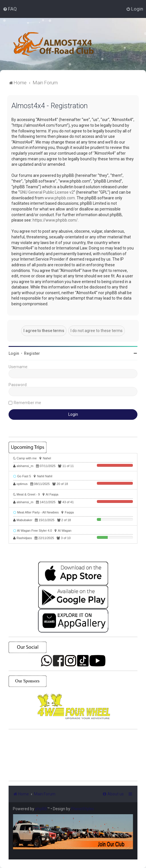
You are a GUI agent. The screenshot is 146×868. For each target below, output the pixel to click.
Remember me (27, 403)
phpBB (41, 809)
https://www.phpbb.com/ (55, 220)
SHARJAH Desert (73, 755)
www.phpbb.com (60, 198)
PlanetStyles (83, 809)
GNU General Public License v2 (47, 192)
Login (14, 353)
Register (32, 353)
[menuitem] (10, 9)
